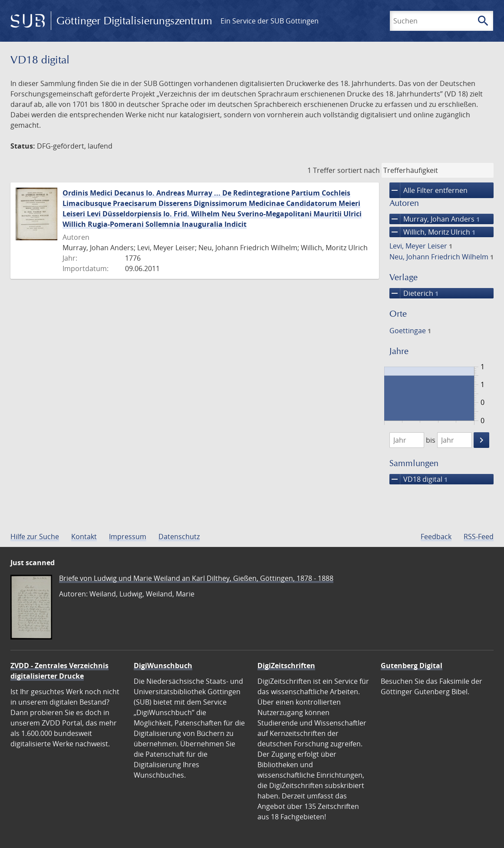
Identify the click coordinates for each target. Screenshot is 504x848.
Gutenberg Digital (412, 666)
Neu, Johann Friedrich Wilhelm (441, 257)
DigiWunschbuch (163, 666)
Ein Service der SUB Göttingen (270, 21)
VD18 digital (418, 479)
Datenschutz (179, 537)
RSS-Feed (479, 537)
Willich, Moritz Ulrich (432, 232)
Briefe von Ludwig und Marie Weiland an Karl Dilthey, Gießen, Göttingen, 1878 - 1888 (196, 578)
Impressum (128, 537)
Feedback (436, 537)
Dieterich (414, 293)
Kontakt (84, 537)
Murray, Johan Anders (435, 219)
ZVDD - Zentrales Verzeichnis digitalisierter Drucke (59, 671)
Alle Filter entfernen (428, 190)
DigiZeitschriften (286, 666)
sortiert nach (359, 170)
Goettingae (410, 331)
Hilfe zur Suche (35, 537)
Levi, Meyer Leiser (421, 246)
